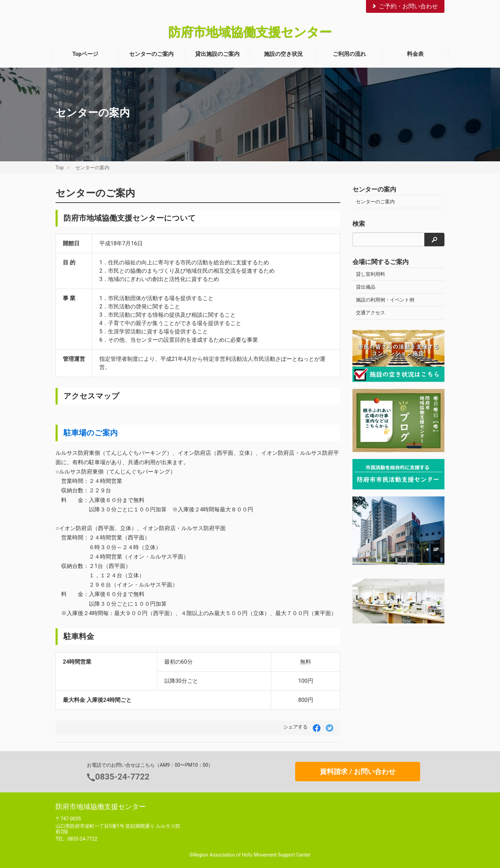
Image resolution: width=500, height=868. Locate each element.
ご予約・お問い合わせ (405, 6)
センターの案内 (92, 168)
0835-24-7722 (122, 777)
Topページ (85, 54)
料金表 (415, 54)
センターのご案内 (151, 54)
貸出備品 (366, 287)
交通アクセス (370, 313)
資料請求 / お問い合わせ (357, 772)
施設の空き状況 (283, 54)
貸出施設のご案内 (217, 54)
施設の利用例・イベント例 (385, 300)
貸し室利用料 (370, 274)
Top (60, 168)
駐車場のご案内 (91, 433)
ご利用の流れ (349, 54)
